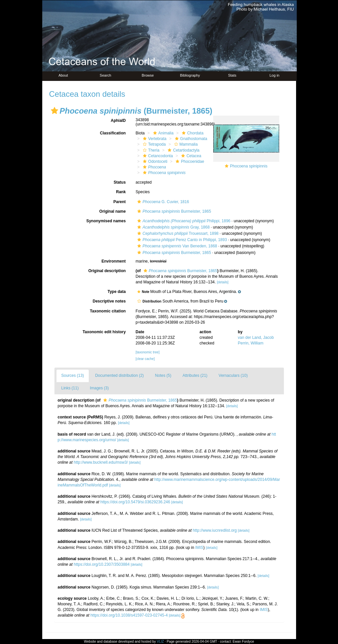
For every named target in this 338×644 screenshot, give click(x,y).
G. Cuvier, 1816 (162, 202)
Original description (107, 271)
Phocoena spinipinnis (249, 166)
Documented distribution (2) (119, 376)
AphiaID (118, 121)
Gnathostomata (190, 139)
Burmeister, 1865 (173, 211)
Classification (113, 133)
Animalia (163, 133)
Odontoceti (154, 161)
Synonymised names (106, 221)
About (63, 75)
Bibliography (190, 75)
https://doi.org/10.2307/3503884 (101, 564)
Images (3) (99, 388)
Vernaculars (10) (233, 376)
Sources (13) (73, 376)
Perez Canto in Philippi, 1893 (181, 240)
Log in (275, 75)
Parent (119, 202)
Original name (113, 211)
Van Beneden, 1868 (176, 246)
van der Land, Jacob (256, 338)
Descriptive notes (109, 301)
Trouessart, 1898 (177, 233)
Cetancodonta (157, 156)
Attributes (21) (195, 376)
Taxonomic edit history (104, 332)
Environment (113, 261)
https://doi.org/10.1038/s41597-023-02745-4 (129, 615)
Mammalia (185, 144)
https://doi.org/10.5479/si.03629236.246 (135, 502)
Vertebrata (154, 139)
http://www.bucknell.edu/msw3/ (101, 462)
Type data (117, 292)
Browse (148, 75)
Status (120, 182)
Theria (150, 150)
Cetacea (190, 156)
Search (105, 75)
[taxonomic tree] (148, 352)
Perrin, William (251, 343)
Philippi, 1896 (183, 221)
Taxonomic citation (108, 311)
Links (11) (70, 388)
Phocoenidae (189, 161)
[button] (54, 111)
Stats (232, 75)
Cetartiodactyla (183, 150)
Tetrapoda (153, 144)
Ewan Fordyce (243, 642)
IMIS (199, 548)
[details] (223, 282)
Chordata (192, 133)
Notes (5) (163, 376)
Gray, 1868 (173, 227)
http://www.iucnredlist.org (215, 530)
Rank (121, 192)
